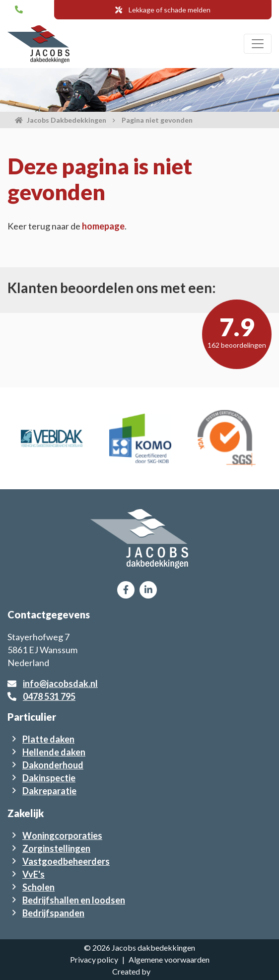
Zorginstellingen (56, 848)
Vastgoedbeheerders (66, 861)
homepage (103, 226)
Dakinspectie (49, 778)
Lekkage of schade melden (163, 10)
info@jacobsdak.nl (60, 683)
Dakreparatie (49, 791)
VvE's (34, 874)
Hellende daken (54, 752)
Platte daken (48, 739)
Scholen (38, 887)
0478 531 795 (49, 696)
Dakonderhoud (53, 765)
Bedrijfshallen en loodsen (74, 900)
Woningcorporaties (62, 835)
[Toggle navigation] (258, 44)
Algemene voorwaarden (169, 959)
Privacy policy (94, 959)
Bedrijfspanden (53, 913)
